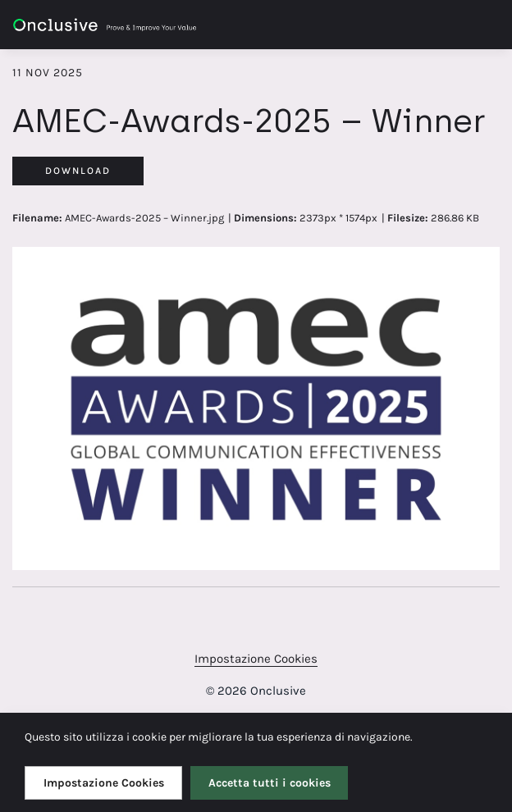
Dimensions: (265, 218)
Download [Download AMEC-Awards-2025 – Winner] (78, 171)
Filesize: (408, 218)
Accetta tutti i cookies (270, 783)
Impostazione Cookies (256, 659)
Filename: (37, 218)
